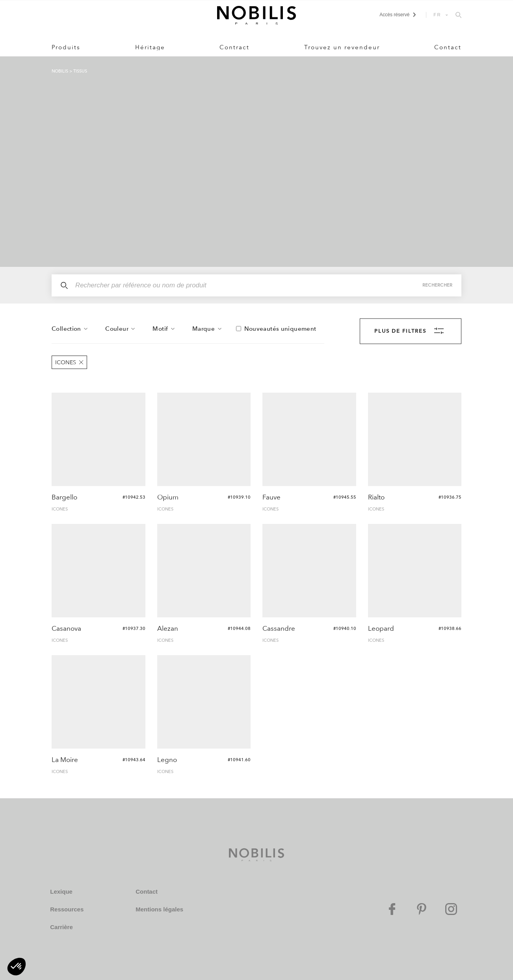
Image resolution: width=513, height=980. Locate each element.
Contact (448, 47)
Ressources (67, 909)
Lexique (61, 892)
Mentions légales (159, 909)
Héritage (150, 47)
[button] (17, 967)
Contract (234, 47)
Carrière (61, 927)
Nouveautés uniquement (280, 329)
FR (437, 15)
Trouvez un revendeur (342, 47)
